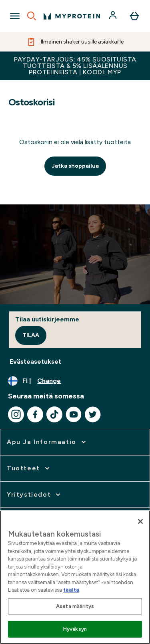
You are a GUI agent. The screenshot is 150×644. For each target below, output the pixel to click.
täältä (71, 590)
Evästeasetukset (35, 362)
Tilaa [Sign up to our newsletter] (31, 335)
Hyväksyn (75, 629)
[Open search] (32, 16)
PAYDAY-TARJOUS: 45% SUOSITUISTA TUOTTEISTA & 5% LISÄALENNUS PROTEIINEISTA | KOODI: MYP (75, 66)
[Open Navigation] (15, 16)
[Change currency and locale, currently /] (75, 381)
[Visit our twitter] (93, 414)
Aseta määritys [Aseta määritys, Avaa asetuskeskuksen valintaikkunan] (75, 606)
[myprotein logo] (72, 16)
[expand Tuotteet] (29, 468)
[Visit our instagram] (16, 414)
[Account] (114, 16)
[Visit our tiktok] (54, 414)
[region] (75, 577)
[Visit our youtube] (74, 414)
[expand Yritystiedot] (34, 495)
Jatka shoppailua (75, 166)
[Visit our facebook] (35, 414)
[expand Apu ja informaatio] (47, 442)
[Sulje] (140, 521)
